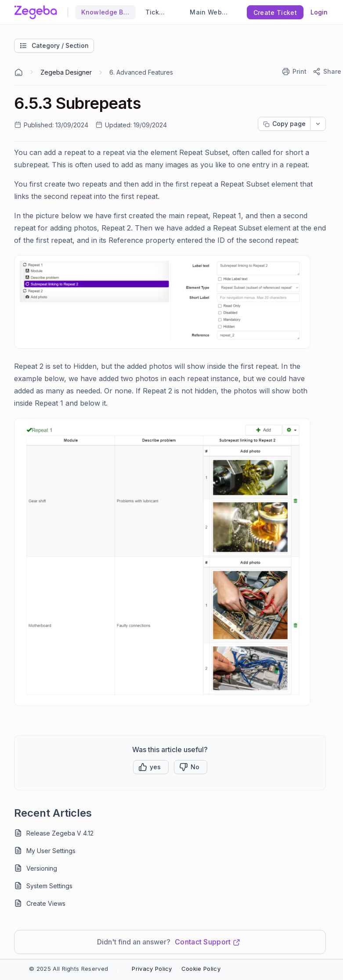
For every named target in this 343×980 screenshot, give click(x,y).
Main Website (208, 12)
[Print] (295, 72)
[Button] (191, 767)
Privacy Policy (152, 969)
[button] (151, 767)
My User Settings (51, 851)
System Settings (49, 886)
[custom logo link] (36, 12)
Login (319, 12)
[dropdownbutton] (318, 124)
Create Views (46, 903)
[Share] (327, 72)
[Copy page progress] (284, 124)
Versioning (42, 868)
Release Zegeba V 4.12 (60, 833)
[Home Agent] (18, 72)
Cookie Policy (201, 969)
